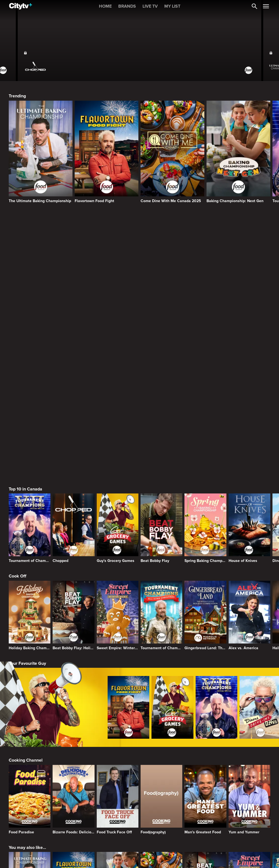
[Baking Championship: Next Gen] (238, 152)
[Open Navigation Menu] (266, 6)
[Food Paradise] (30, 625)
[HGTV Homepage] (172, 789)
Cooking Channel (26, 586)
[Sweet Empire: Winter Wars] (118, 441)
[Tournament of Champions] (30, 354)
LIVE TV (150, 6)
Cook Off (17, 402)
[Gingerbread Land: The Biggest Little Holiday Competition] (205, 441)
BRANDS (127, 6)
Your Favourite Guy (27, 489)
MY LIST (172, 6)
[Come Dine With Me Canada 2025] (172, 152)
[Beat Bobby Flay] (161, 354)
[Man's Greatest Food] (205, 625)
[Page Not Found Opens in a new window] (139, 258)
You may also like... (27, 673)
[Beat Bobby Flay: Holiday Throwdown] (73, 441)
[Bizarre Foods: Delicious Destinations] (73, 625)
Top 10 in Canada (25, 315)
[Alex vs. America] (249, 441)
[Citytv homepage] (41, 789)
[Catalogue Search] (254, 6)
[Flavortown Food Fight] (107, 152)
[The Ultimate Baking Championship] (41, 152)
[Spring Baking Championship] (205, 354)
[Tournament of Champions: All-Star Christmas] (161, 441)
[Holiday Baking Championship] (30, 441)
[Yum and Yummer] (249, 625)
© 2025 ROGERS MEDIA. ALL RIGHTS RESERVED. (45, 853)
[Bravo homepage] (107, 789)
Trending (17, 96)
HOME (105, 6)
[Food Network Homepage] (238, 789)
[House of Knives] (249, 354)
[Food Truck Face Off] (118, 625)
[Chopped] (73, 354)
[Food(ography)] (161, 625)
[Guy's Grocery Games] (118, 354)
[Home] (21, 6)
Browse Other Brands (30, 760)
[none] (15, 838)
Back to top (252, 853)
